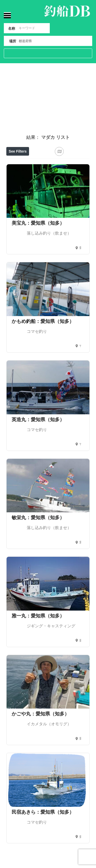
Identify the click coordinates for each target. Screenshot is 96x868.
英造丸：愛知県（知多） (38, 420)
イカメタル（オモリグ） (49, 724)
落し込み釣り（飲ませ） (49, 233)
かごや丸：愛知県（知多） (40, 714)
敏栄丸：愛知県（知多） (38, 518)
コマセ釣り (37, 331)
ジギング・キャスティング (51, 626)
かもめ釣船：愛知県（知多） (43, 321)
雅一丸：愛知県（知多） (38, 616)
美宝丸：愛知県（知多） (38, 223)
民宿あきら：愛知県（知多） (43, 812)
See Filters (18, 151)
